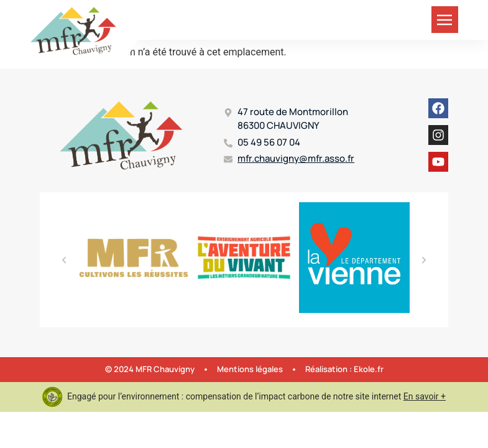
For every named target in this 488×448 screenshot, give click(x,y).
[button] (64, 260)
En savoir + (425, 396)
